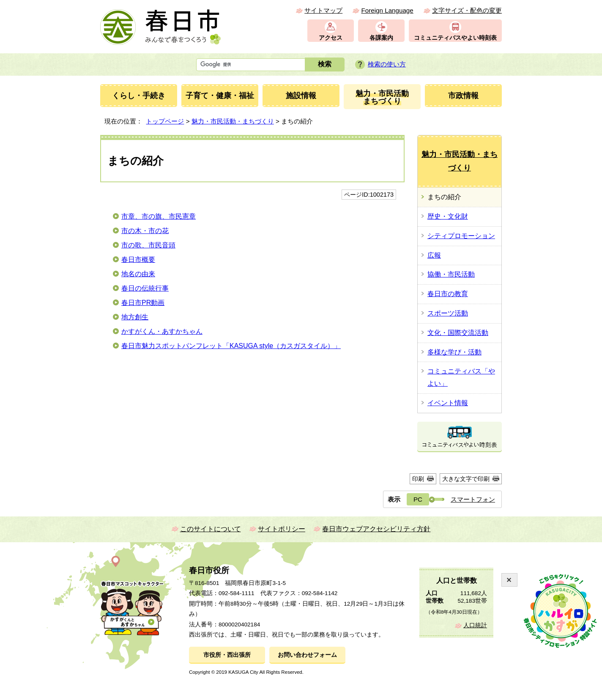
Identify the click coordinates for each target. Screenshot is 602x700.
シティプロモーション (461, 236)
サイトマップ (323, 10)
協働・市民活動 (451, 274)
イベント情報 (448, 403)
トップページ (165, 121)
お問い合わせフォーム (307, 655)
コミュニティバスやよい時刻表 (455, 38)
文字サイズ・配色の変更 (467, 10)
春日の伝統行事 (145, 288)
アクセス (331, 38)
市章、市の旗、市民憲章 (159, 216)
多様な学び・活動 (454, 352)
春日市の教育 (448, 294)
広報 (434, 255)
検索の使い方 (387, 64)
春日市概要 (138, 259)
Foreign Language (387, 10)
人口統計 (475, 625)
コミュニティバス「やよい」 (461, 377)
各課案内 (381, 38)
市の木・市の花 (145, 231)
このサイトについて (211, 529)
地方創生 (135, 317)
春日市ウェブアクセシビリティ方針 (376, 529)
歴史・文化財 (448, 216)
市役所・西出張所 (227, 655)
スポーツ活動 (448, 313)
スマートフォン (473, 499)
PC (418, 499)
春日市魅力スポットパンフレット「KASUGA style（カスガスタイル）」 (231, 346)
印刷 (418, 479)
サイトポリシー (282, 529)
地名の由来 (138, 274)
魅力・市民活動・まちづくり (233, 121)
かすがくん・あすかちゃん (162, 331)
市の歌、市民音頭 (148, 245)
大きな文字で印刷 (466, 479)
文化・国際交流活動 (458, 333)
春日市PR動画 (143, 303)
